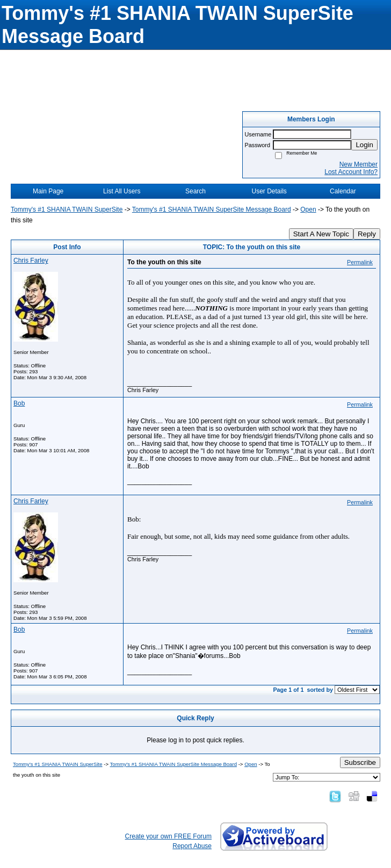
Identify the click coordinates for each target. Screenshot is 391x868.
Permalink (360, 262)
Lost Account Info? (351, 172)
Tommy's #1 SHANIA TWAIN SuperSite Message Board (212, 209)
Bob (19, 403)
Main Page (48, 191)
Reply (367, 234)
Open (308, 209)
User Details (269, 191)
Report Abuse (192, 846)
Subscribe (360, 762)
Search (195, 191)
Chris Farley (31, 261)
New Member (359, 164)
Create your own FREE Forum (168, 836)
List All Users (122, 191)
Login (364, 145)
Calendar (343, 191)
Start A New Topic (321, 234)
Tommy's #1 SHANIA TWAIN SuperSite (67, 209)
